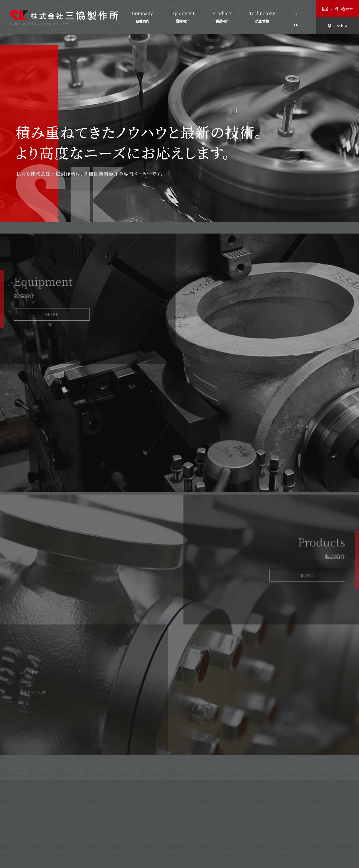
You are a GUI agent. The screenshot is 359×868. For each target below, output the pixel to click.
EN (296, 20)
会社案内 (123, 824)
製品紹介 (174, 824)
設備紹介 (148, 824)
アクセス (224, 824)
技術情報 (199, 824)
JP (296, 12)
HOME (100, 824)
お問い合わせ (253, 824)
